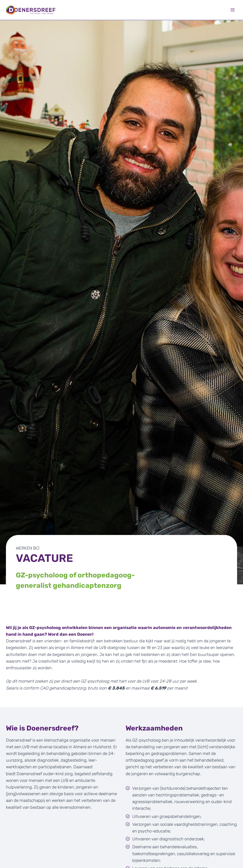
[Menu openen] (232, 10)
